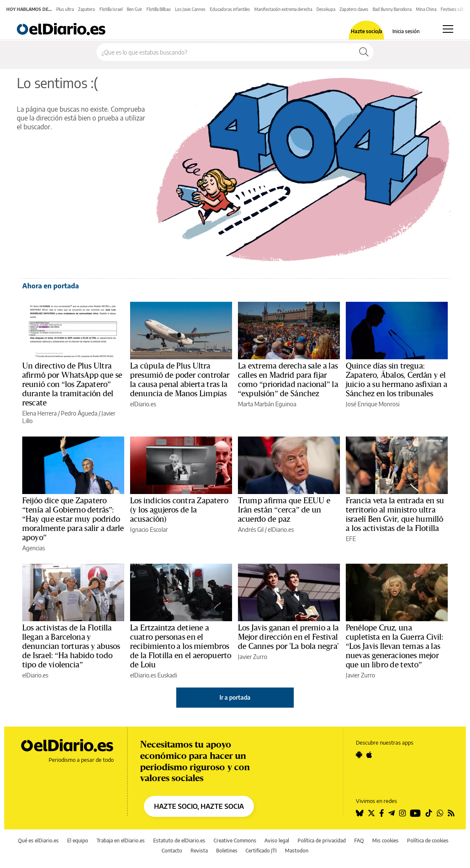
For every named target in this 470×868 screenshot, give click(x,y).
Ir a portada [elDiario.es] (235, 697)
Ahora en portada (51, 286)
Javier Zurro (253, 657)
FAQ (359, 841)
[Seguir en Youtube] (415, 813)
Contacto (172, 851)
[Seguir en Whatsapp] (440, 813)
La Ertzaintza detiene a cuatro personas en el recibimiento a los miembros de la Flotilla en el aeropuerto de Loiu (181, 646)
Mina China (426, 9)
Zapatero (87, 9)
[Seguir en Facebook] (382, 813)
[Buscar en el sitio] (226, 52)
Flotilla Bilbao (159, 9)
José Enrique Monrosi (373, 404)
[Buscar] (364, 52)
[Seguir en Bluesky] (360, 813)
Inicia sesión (406, 31)
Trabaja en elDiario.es (121, 841)
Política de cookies (428, 841)
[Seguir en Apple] (369, 755)
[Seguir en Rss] (451, 813)
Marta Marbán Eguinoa (267, 404)
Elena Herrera (39, 413)
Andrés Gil (251, 529)
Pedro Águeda (79, 413)
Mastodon (297, 851)
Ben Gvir (134, 9)
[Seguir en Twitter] (371, 813)
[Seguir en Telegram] (392, 813)
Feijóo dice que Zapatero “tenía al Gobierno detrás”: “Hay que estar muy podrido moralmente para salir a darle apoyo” (73, 519)
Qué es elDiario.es (38, 841)
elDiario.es (143, 404)
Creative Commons (235, 841)
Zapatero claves (354, 9)
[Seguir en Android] (359, 755)
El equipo (78, 841)
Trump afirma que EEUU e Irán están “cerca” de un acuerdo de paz (284, 510)
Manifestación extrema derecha (283, 9)
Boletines (227, 851)
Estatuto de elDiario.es (179, 841)
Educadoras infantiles (230, 9)
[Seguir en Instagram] (402, 813)
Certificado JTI (261, 851)
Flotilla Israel (111, 9)
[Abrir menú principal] (448, 29)
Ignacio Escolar (149, 529)
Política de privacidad (322, 841)
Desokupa (326, 9)
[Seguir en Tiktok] (429, 813)
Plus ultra (65, 9)
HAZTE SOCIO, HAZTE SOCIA (199, 806)
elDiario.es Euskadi (154, 675)
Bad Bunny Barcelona (392, 9)
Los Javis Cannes (190, 9)
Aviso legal (277, 841)
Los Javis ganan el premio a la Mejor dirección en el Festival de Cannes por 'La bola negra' (289, 637)
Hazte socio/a (367, 31)
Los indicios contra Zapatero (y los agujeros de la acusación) (179, 510)
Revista (199, 851)
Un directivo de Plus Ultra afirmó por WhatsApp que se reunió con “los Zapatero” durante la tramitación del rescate (72, 384)
